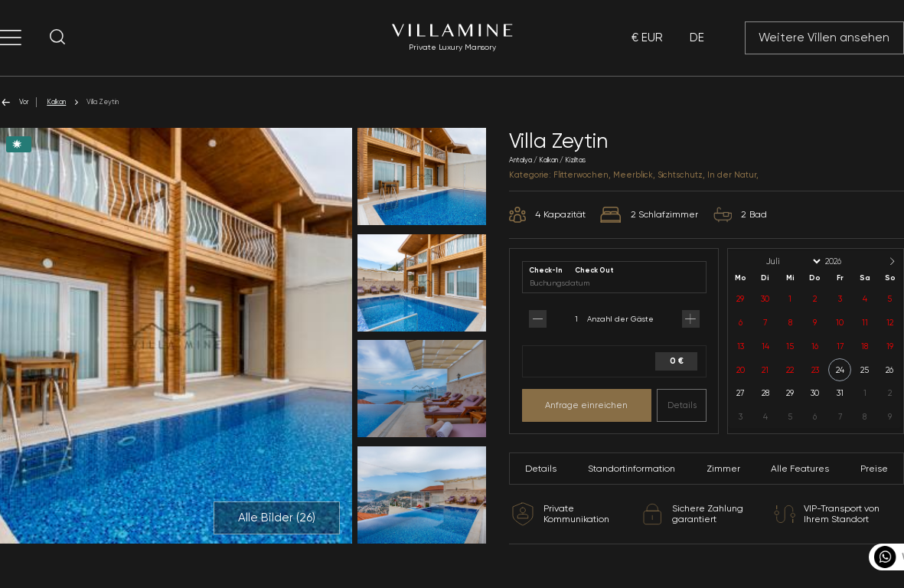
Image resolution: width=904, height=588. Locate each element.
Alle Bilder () (277, 518)
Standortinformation (631, 469)
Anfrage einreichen (586, 405)
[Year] (846, 261)
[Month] (792, 261)
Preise (874, 469)
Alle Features (800, 469)
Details (682, 405)
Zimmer (723, 469)
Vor (14, 102)
